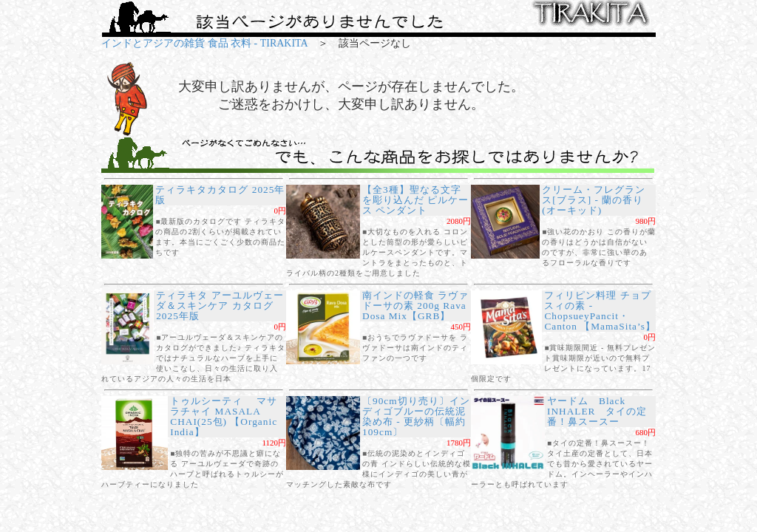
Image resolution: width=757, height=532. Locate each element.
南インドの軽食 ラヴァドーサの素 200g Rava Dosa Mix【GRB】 (415, 306)
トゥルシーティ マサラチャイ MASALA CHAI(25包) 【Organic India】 (224, 416)
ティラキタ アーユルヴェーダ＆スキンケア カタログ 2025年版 (220, 306)
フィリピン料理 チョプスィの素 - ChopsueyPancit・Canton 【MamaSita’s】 (600, 311)
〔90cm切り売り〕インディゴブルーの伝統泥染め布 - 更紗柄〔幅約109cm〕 (416, 416)
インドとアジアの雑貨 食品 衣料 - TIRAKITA (204, 43)
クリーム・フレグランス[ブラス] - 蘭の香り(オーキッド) (594, 200)
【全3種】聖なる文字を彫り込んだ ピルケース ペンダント (415, 200)
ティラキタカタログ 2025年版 (220, 195)
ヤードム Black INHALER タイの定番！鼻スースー (597, 411)
